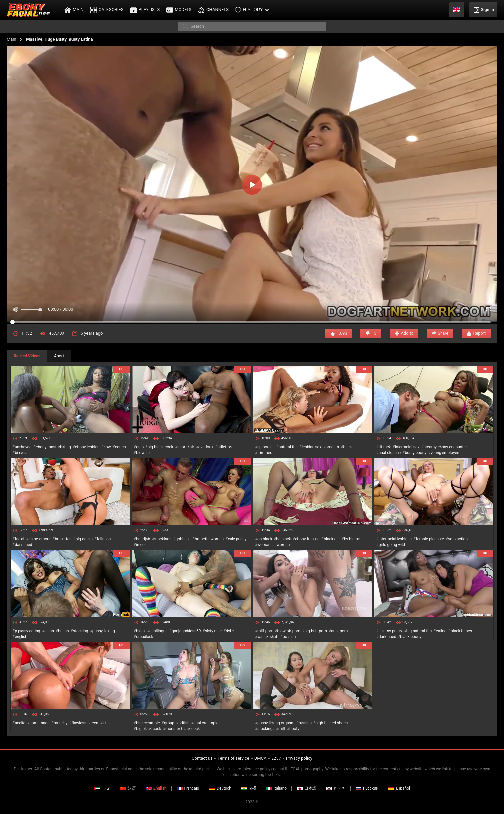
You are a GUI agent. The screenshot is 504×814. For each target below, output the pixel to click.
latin (106, 723)
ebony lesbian (87, 447)
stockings (163, 539)
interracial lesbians (395, 539)
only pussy (237, 539)
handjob (143, 539)
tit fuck (385, 447)
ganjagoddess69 (186, 631)
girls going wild (392, 545)
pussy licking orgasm (276, 723)
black (348, 447)
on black (265, 539)
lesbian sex (312, 447)
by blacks (352, 539)
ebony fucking (307, 539)
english (21, 637)
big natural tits (419, 631)
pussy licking (104, 631)
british (63, 631)
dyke (230, 631)
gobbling (183, 539)
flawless (79, 723)
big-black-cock (161, 447)
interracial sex (407, 447)
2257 (276, 758)
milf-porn (265, 631)
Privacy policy (299, 758)
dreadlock (145, 637)
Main (11, 39)
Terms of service (233, 758)
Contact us (202, 758)
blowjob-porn (289, 631)
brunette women (209, 539)
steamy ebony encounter (445, 447)
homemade (40, 723)
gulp (140, 447)
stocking (81, 631)
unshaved (23, 447)
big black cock (148, 729)
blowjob (143, 453)
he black (284, 539)
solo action (458, 539)
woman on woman (274, 545)
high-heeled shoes (332, 723)
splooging (266, 447)
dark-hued (23, 545)
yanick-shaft (268, 637)
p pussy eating (27, 631)
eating (441, 631)
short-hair (186, 447)
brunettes (63, 539)
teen (94, 723)
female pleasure (430, 539)
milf (282, 729)
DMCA (260, 758)
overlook (206, 447)
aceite (20, 723)
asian (49, 631)
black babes (461, 631)
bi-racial (21, 453)
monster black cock (183, 729)
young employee (445, 453)
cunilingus (158, 631)
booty (294, 729)
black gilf (332, 539)
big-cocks (84, 539)
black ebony (411, 637)
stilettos (225, 447)
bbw (107, 447)
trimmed (265, 453)
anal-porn (339, 631)
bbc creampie (148, 723)
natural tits (288, 447)
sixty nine (213, 631)
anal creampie (206, 723)
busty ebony (416, 453)
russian (305, 723)
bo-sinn (289, 637)
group (169, 723)
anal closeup (390, 453)
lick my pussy (391, 631)
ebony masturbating (53, 447)
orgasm (332, 447)
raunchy (61, 723)
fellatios (104, 539)
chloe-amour (40, 539)
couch (121, 447)
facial (19, 539)
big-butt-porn (316, 631)
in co (140, 545)
